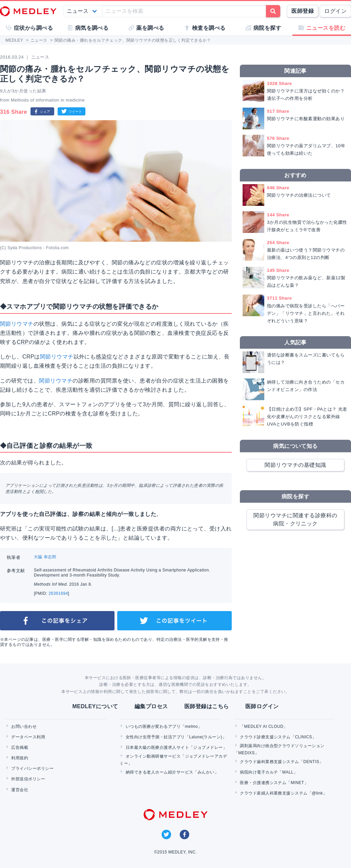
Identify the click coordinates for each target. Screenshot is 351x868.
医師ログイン (262, 706)
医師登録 (303, 11)
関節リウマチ (17, 324)
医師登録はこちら (207, 706)
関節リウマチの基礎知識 (295, 465)
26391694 (58, 593)
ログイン (335, 11)
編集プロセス (151, 706)
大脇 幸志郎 (45, 557)
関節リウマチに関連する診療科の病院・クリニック (295, 519)
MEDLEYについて (95, 706)
